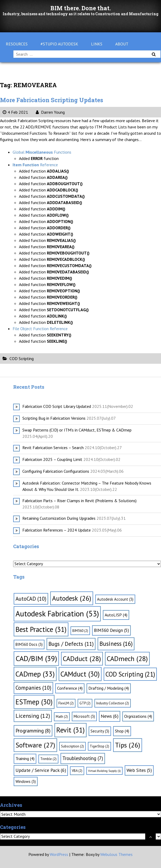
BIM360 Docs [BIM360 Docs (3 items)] (29, 644)
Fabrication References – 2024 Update (57, 530)
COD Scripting (22, 358)
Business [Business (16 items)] (116, 644)
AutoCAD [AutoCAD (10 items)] (31, 599)
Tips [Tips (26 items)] (128, 745)
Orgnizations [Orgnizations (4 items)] (138, 716)
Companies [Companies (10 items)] (33, 688)
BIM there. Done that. (81, 8)
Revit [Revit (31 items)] (71, 730)
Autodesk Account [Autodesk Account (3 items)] (115, 599)
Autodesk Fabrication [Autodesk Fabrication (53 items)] (57, 614)
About (122, 44)
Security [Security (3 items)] (100, 731)
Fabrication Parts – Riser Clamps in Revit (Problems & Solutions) (79, 501)
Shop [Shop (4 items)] (122, 731)
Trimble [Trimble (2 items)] (48, 759)
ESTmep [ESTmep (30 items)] (34, 702)
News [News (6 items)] (110, 716)
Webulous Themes (116, 854)
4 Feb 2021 (15, 112)
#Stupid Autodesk (59, 44)
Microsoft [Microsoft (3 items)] (84, 716)
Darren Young (50, 112)
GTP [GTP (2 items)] (85, 703)
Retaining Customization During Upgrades (59, 518)
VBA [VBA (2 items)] (77, 771)
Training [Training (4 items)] (25, 758)
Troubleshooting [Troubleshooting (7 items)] (83, 758)
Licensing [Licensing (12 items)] (33, 716)
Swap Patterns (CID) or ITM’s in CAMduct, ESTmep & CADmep (77, 430)
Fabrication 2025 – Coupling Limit (52, 459)
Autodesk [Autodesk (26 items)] (72, 598)
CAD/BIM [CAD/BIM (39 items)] (36, 658)
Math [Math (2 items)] (62, 717)
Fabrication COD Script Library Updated (57, 406)
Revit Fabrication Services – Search (53, 448)
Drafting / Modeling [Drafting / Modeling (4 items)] (109, 688)
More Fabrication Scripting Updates (52, 100)
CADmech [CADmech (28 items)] (127, 659)
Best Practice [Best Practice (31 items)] (41, 629)
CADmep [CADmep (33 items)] (35, 674)
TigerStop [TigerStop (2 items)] (99, 746)
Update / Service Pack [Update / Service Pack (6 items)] (41, 770)
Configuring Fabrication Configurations (56, 471)
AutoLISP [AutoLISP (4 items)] (116, 615)
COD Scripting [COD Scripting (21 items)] (130, 674)
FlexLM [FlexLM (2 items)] (66, 703)
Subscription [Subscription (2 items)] (72, 746)
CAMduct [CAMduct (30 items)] (80, 674)
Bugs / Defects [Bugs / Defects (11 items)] (71, 644)
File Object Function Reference (40, 329)
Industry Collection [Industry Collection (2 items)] (113, 703)
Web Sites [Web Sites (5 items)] (139, 770)
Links (97, 44)
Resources (17, 44)
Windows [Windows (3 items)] (26, 781)
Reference (35, 165)
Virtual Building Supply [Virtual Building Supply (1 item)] (104, 771)
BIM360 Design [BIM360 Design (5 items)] (111, 630)
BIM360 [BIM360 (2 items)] (80, 631)
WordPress (59, 854)
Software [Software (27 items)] (35, 745)
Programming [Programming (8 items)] (33, 731)
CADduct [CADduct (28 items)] (82, 659)
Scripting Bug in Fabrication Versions (54, 418)
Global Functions (42, 152)
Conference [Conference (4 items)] (70, 688)
